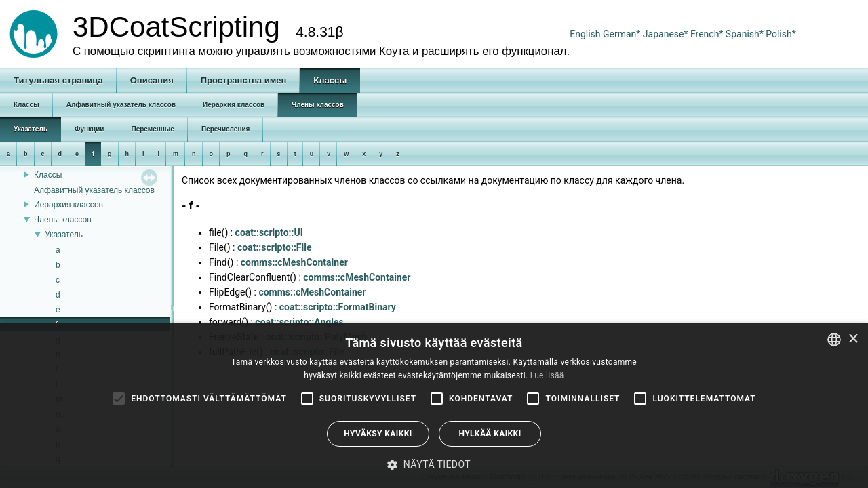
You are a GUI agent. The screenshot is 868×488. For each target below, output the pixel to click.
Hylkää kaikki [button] (490, 434)
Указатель (64, 235)
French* (708, 34)
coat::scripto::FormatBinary (338, 307)
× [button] (853, 339)
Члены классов (63, 220)
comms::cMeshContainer (294, 262)
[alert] (434, 405)
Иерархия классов (68, 205)
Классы (48, 175)
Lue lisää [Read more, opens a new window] (547, 375)
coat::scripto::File (275, 247)
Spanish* (745, 34)
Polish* (781, 34)
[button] (434, 464)
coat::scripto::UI (269, 232)
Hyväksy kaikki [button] (378, 434)
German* (623, 34)
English (585, 34)
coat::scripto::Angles (299, 322)
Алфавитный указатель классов (94, 190)
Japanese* (667, 34)
